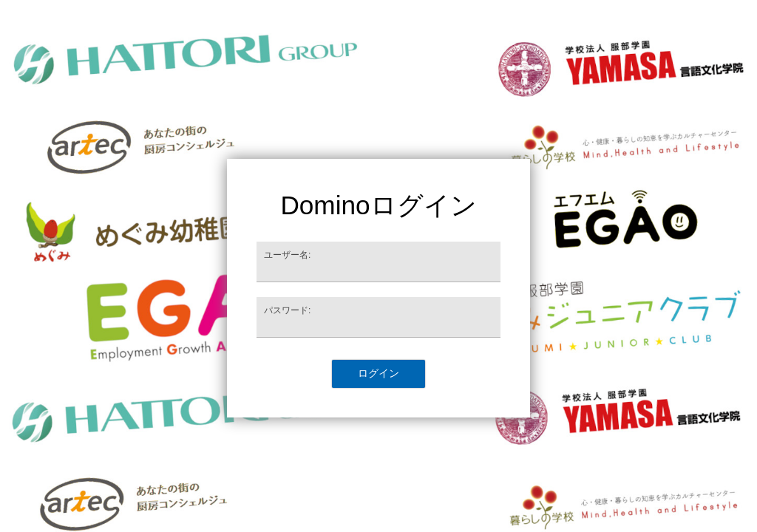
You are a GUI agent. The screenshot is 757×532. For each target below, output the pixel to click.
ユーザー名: (287, 255)
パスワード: (287, 310)
